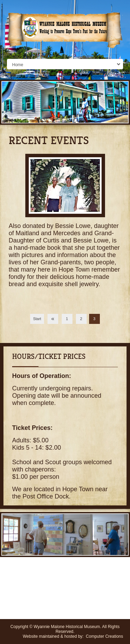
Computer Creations (105, 636)
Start (37, 319)
